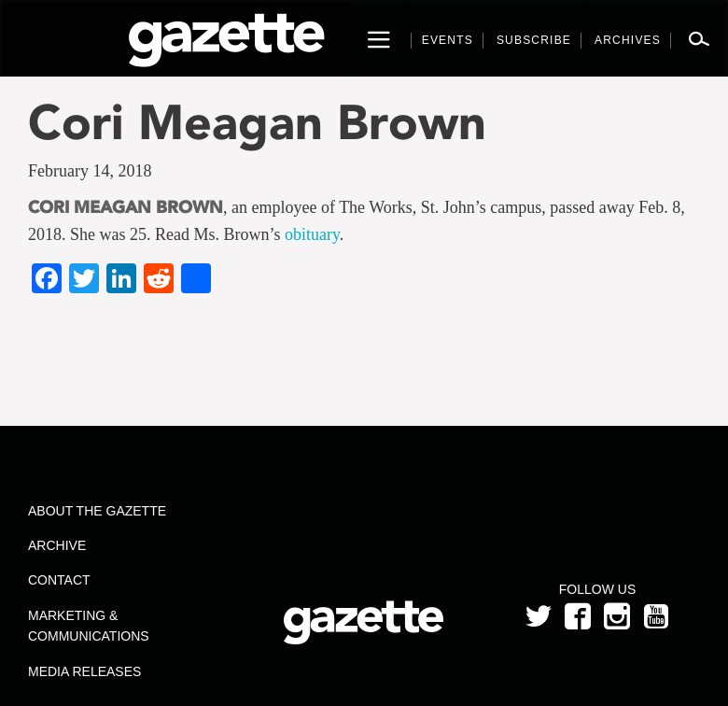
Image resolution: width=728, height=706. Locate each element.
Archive (57, 545)
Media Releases (84, 671)
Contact (59, 580)
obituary (312, 234)
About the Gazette (97, 511)
